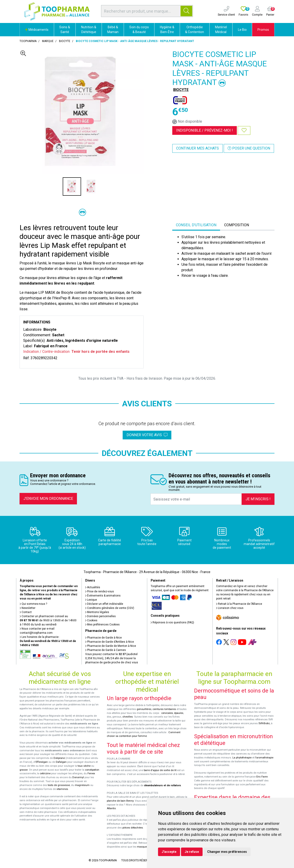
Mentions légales (97, 612)
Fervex (91, 773)
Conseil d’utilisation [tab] (196, 225)
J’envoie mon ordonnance (48, 499)
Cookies (91, 620)
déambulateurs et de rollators (163, 785)
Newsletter (28, 608)
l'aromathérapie (264, 758)
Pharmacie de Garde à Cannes (106, 650)
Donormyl (78, 777)
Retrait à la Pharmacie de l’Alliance (239, 604)
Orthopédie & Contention (195, 30)
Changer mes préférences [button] (227, 852)
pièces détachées (133, 828)
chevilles (128, 717)
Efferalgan (42, 762)
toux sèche (84, 766)
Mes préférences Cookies (102, 625)
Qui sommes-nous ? (33, 604)
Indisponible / (205, 130)
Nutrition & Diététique (89, 30)
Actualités (93, 587)
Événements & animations (103, 596)
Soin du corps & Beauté (139, 30)
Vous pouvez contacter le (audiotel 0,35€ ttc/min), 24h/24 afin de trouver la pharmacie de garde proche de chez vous (112, 658)
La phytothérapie (242, 758)
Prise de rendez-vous (100, 591)
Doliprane (59, 758)
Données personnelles (100, 616)
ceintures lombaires (164, 709)
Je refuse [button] (192, 852)
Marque (48, 41)
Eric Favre (262, 777)
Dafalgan (61, 762)
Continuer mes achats (198, 148)
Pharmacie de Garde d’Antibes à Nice (110, 642)
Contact (26, 612)
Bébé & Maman (113, 30)
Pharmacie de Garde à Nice (103, 638)
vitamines (62, 789)
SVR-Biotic (264, 723)
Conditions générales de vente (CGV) (110, 608)
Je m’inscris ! (258, 499)
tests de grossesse (59, 785)
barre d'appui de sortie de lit (160, 770)
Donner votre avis (147, 435)
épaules (179, 713)
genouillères (144, 709)
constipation (92, 770)
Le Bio (242, 30)
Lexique (91, 600)
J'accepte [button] (169, 852)
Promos (263, 30)
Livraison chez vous (230, 608)
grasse (24, 770)
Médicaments (37, 30)
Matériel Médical (221, 30)
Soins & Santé (65, 30)
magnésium (82, 785)
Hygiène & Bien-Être (167, 30)
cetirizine (45, 773)
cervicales (167, 713)
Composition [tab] (237, 225)
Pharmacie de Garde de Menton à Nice (111, 646)
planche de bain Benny (120, 801)
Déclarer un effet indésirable (104, 604)
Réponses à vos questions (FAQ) (172, 622)
